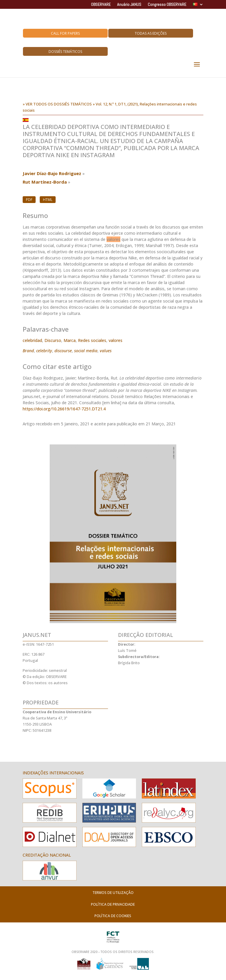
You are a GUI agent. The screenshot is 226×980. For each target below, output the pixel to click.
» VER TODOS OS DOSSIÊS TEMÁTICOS (57, 104)
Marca (70, 340)
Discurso (53, 340)
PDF (29, 200)
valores (116, 340)
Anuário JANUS (129, 5)
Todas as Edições (151, 33)
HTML (48, 200)
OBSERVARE (101, 5)
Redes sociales (92, 340)
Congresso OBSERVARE (167, 5)
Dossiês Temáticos (65, 52)
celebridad (32, 340)
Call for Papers (65, 33)
